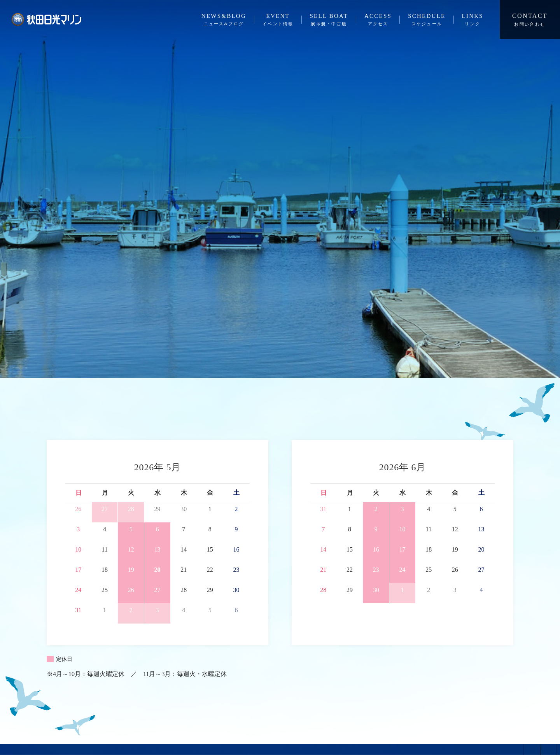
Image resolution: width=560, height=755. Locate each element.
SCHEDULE (427, 20)
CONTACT (530, 20)
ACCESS (378, 20)
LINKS (473, 20)
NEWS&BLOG (224, 20)
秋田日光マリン (46, 19)
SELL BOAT (329, 20)
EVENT (278, 20)
